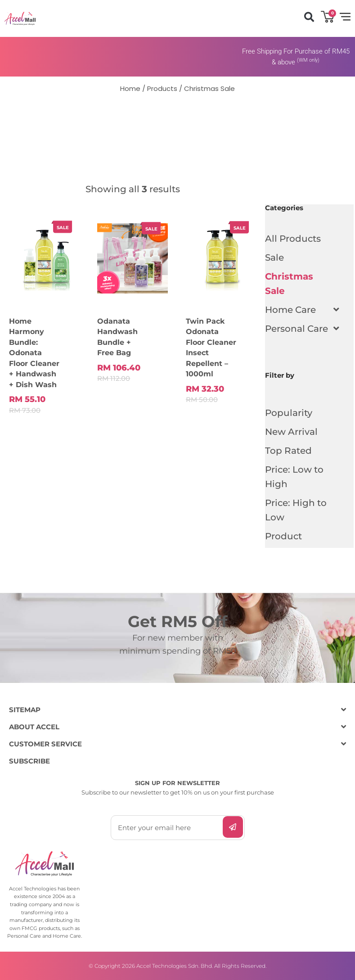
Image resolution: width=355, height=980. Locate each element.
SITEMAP (25, 710)
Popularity (289, 413)
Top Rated (288, 451)
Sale (274, 257)
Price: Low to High (294, 477)
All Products (293, 239)
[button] (309, 17)
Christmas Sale (289, 284)
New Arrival (291, 432)
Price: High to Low (296, 510)
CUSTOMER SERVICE (45, 744)
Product (283, 536)
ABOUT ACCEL (34, 727)
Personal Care (301, 329)
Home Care (295, 310)
